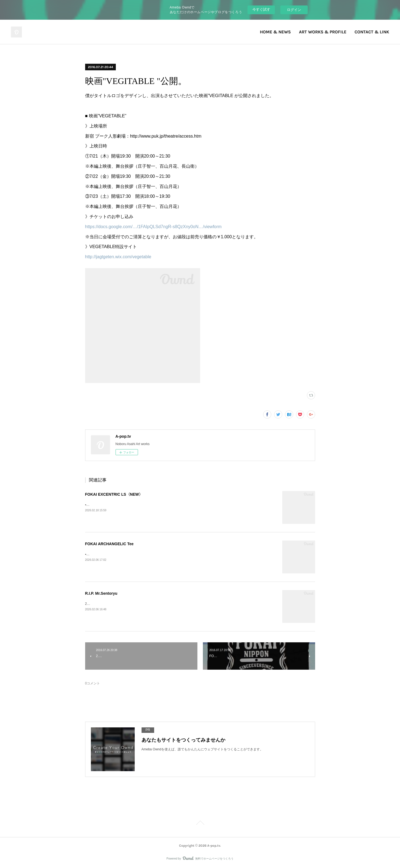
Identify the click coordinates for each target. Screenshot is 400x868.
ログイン (294, 10)
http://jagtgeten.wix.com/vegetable (118, 257)
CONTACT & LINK (372, 32)
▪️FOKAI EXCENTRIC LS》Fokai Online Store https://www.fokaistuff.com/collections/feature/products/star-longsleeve (170, 505)
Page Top (200, 824)
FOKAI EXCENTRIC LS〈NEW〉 (114, 494)
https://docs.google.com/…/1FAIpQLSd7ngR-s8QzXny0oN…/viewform (153, 227)
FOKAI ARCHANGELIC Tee (109, 544)
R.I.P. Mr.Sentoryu (101, 593)
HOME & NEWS (275, 32)
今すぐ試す (261, 9)
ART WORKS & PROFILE (323, 32)
